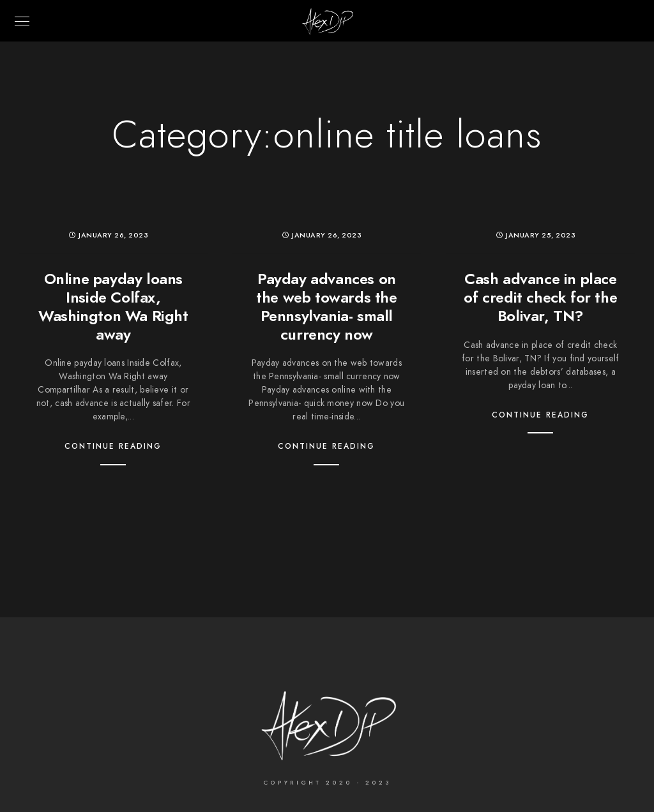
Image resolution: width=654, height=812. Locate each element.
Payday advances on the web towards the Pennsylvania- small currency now (326, 306)
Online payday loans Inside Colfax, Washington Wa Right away (113, 306)
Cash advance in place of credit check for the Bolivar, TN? (540, 297)
